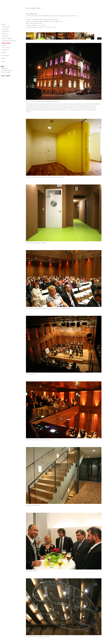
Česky (3, 76)
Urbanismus (5, 31)
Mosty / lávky (6, 48)
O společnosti (5, 56)
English (8, 76)
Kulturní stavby (6, 43)
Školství (4, 45)
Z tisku (3, 61)
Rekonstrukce (6, 27)
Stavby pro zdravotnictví (9, 41)
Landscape (5, 36)
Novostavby (5, 29)
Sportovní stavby (7, 38)
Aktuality (4, 53)
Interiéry (4, 34)
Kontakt (3, 59)
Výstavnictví (5, 50)
